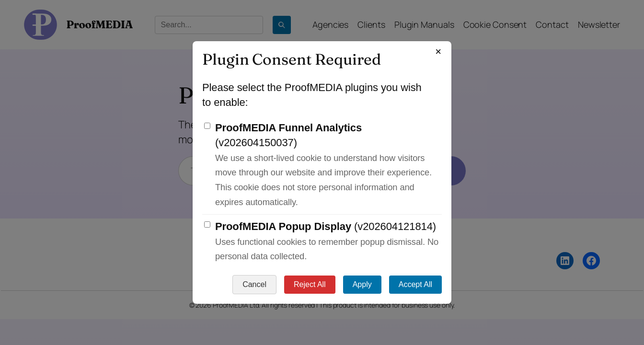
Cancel (254, 284)
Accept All (415, 284)
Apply (362, 284)
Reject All (310, 284)
